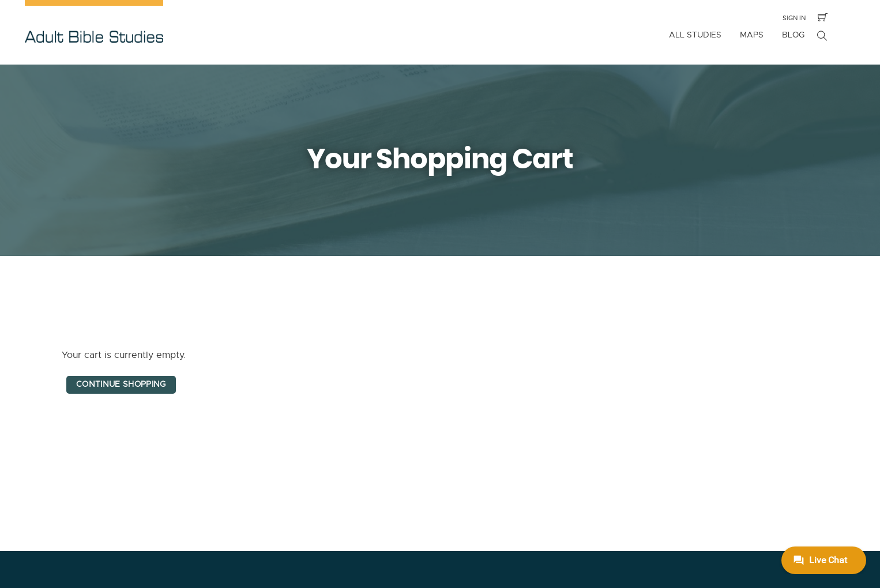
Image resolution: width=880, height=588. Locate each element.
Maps (752, 35)
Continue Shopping (121, 384)
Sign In (794, 18)
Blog (793, 35)
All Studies (695, 35)
